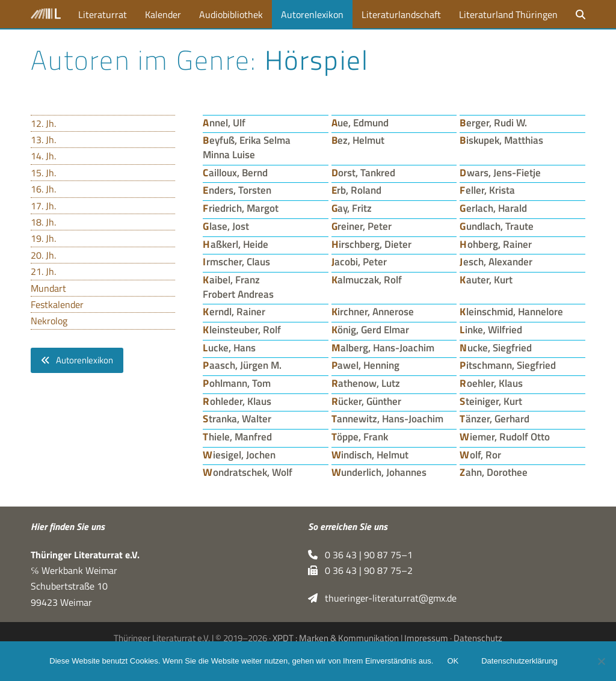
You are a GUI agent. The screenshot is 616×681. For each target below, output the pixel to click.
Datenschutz (478, 638)
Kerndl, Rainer (234, 311)
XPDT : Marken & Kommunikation (336, 638)
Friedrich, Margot (241, 208)
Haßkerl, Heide (236, 244)
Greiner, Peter (362, 226)
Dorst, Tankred (364, 172)
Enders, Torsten (237, 190)
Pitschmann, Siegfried (508, 365)
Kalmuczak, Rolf (367, 279)
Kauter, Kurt (486, 279)
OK (453, 661)
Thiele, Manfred (237, 436)
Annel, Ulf (224, 122)
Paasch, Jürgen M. (242, 365)
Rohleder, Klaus (237, 401)
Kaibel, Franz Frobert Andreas (238, 287)
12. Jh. (43, 123)
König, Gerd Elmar (371, 329)
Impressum (426, 638)
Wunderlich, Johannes (379, 472)
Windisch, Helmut (370, 455)
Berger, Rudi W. (493, 122)
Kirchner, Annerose (373, 311)
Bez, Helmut (358, 140)
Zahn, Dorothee (494, 472)
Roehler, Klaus (491, 383)
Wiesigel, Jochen (239, 455)
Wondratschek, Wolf (248, 472)
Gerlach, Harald (493, 208)
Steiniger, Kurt (491, 401)
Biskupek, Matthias (501, 140)
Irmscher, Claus (236, 261)
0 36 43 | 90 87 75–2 (360, 570)
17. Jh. (43, 206)
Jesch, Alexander (496, 261)
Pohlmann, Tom (237, 383)
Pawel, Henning (366, 365)
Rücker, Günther (367, 401)
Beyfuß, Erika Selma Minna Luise (247, 147)
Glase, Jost (226, 226)
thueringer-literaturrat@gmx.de (382, 598)
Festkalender (57, 304)
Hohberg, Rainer (496, 244)
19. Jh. (43, 238)
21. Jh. (43, 271)
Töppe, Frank (360, 436)
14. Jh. (43, 156)
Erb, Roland (357, 190)
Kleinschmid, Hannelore (511, 311)
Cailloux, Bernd (235, 172)
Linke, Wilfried (491, 329)
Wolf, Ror (480, 455)
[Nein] (601, 661)
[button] (581, 14)
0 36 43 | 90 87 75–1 (360, 555)
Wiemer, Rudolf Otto (505, 436)
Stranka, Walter (237, 418)
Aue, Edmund (360, 122)
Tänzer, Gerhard (494, 418)
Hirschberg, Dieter (372, 244)
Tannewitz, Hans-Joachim (388, 418)
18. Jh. (43, 222)
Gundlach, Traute (497, 226)
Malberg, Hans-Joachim (383, 347)
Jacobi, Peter (359, 261)
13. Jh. (43, 140)
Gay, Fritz (352, 208)
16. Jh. (43, 189)
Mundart (48, 288)
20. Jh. (43, 255)
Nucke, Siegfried (496, 347)
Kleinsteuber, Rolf (242, 329)
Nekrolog (49, 321)
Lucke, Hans (229, 347)
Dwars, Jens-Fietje (500, 172)
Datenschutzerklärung (520, 661)
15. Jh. (43, 173)
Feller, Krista (487, 190)
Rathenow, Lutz (366, 383)
